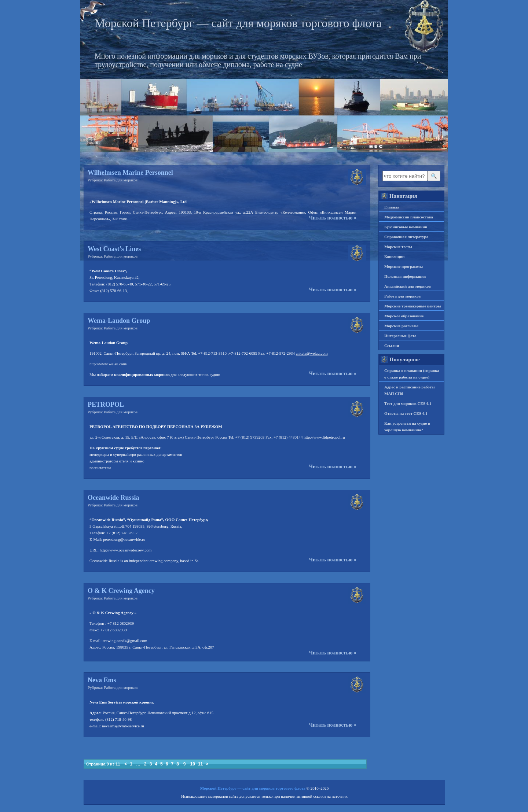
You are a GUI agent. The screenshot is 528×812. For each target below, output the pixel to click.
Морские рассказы (401, 326)
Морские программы (404, 266)
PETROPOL (106, 405)
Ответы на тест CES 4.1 (406, 413)
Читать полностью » (333, 218)
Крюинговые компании (406, 227)
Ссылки (392, 346)
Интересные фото (400, 336)
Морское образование (404, 316)
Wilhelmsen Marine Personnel (130, 173)
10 (193, 764)
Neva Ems (102, 680)
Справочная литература (406, 237)
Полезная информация (405, 276)
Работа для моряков (121, 180)
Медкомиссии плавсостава (409, 217)
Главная (392, 207)
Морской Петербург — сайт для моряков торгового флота (238, 23)
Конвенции (394, 256)
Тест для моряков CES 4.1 (408, 403)
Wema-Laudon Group (119, 321)
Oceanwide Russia (113, 498)
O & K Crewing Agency (121, 591)
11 (200, 764)
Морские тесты (398, 247)
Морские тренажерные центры (413, 306)
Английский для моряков (408, 286)
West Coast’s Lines (114, 249)
